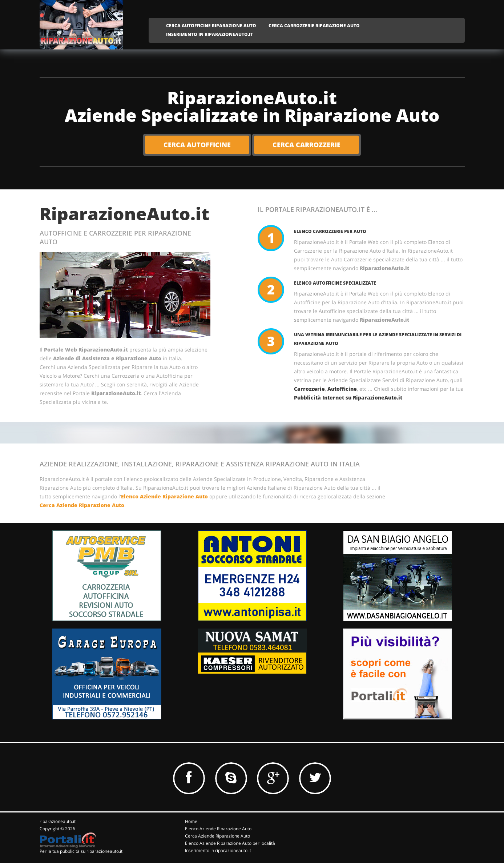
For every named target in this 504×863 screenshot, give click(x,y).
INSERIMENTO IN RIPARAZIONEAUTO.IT (209, 34)
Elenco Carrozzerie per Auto (330, 231)
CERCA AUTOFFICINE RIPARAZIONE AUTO (211, 26)
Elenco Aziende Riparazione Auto (164, 496)
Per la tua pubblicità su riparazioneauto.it (81, 851)
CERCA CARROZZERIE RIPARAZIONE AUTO (314, 26)
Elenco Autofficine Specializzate (335, 283)
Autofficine (342, 389)
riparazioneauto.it (58, 821)
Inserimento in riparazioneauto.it (218, 850)
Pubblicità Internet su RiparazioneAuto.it (348, 398)
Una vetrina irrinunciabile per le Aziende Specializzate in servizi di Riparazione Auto (378, 339)
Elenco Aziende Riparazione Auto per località (230, 843)
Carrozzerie (309, 389)
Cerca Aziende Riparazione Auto (82, 505)
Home (191, 821)
